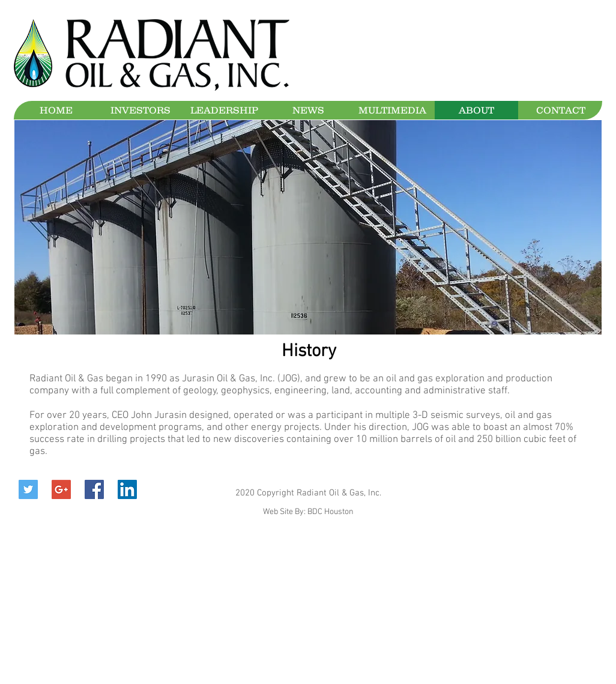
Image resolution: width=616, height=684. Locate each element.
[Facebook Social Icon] (94, 489)
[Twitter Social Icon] (28, 489)
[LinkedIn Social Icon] (127, 489)
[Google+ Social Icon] (61, 489)
